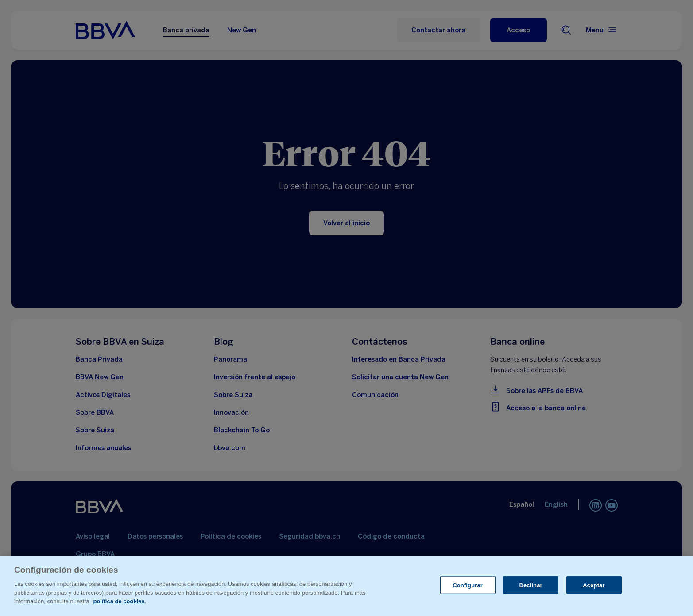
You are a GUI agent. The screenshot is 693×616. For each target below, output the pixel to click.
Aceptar (594, 585)
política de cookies (119, 601)
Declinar (530, 585)
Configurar (468, 585)
